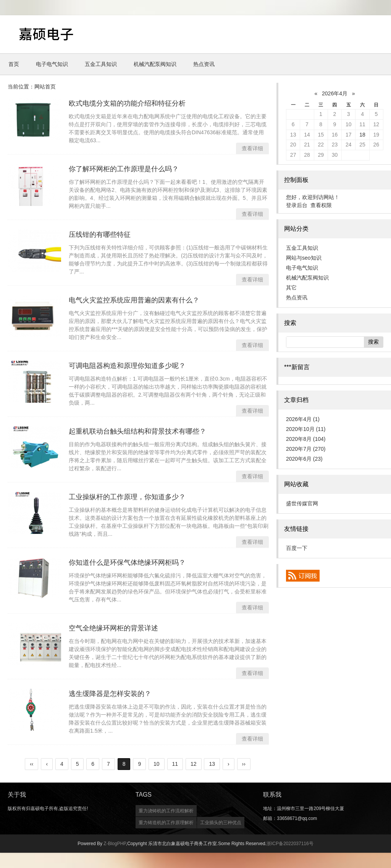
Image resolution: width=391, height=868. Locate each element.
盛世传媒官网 (302, 503)
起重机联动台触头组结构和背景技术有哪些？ (137, 431)
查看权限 (321, 205)
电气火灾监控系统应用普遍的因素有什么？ (134, 300)
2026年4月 (335, 93)
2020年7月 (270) (306, 449)
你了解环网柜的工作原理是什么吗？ (124, 169)
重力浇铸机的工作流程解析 (166, 811)
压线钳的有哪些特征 (100, 235)
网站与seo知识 (304, 258)
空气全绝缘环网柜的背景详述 (113, 628)
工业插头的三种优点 (221, 823)
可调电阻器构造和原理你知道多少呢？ (127, 366)
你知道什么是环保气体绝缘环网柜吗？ (127, 563)
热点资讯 (204, 64)
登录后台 (297, 205)
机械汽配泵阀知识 (155, 64)
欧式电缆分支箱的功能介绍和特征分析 (127, 103)
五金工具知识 (101, 64)
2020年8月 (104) (306, 439)
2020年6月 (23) (304, 459)
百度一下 (297, 548)
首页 (14, 64)
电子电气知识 (52, 64)
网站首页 (45, 87)
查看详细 (252, 148)
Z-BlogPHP (115, 844)
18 (362, 135)
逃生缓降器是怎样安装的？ (110, 694)
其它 (291, 288)
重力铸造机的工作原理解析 (166, 823)
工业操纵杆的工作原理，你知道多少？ (127, 497)
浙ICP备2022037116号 (290, 844)
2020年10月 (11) (306, 429)
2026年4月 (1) (303, 419)
